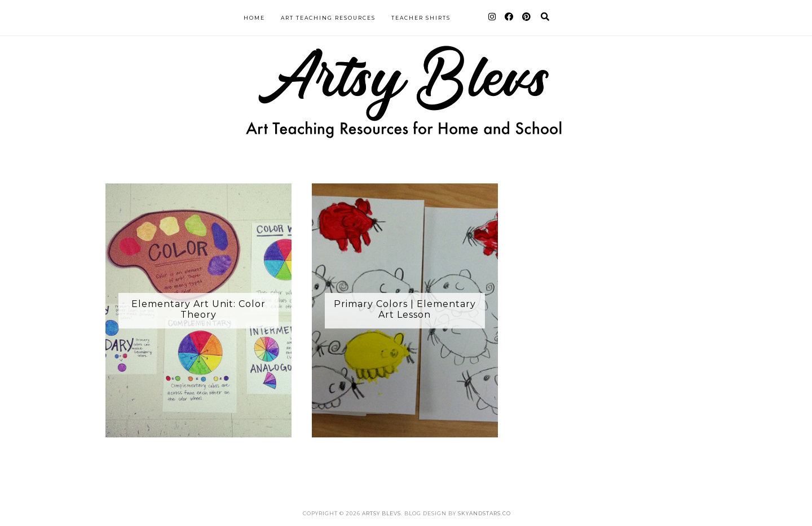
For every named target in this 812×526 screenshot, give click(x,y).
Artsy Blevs (381, 513)
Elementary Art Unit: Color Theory (198, 309)
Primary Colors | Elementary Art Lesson (405, 309)
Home (254, 18)
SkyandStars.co (484, 513)
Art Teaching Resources (328, 18)
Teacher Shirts (421, 18)
